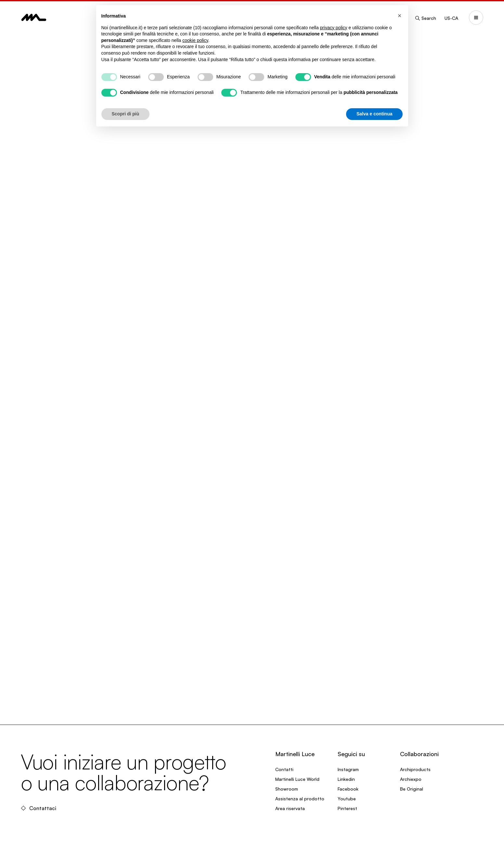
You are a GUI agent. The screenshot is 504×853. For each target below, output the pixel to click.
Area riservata (290, 808)
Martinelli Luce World (297, 779)
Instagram (348, 769)
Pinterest (347, 808)
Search (425, 18)
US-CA (451, 18)
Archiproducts (415, 769)
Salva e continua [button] (374, 114)
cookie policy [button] (195, 40)
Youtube (347, 799)
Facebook (348, 789)
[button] (400, 16)
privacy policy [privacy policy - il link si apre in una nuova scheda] (334, 28)
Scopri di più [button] (126, 114)
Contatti (284, 769)
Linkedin (346, 779)
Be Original (412, 789)
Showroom (287, 789)
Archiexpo (411, 779)
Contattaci (39, 808)
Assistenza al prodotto (300, 799)
